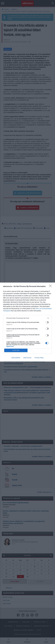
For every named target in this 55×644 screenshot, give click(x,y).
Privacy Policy (39, 358)
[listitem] (27, 318)
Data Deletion (16, 358)
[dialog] (27, 322)
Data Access (27, 358)
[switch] (47, 322)
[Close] (51, 287)
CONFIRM (16, 350)
